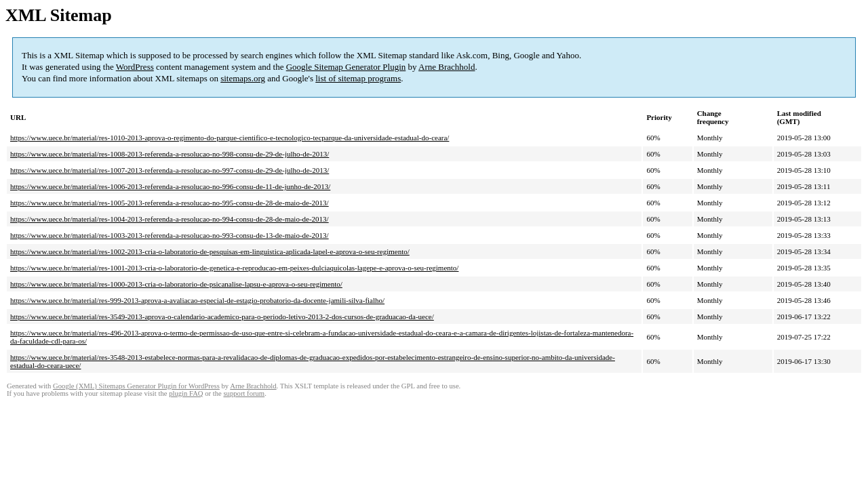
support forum (244, 393)
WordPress (135, 67)
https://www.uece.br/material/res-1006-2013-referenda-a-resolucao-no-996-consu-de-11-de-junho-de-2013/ (170, 186)
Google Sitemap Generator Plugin (346, 67)
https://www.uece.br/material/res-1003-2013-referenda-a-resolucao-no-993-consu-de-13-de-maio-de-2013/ (170, 235)
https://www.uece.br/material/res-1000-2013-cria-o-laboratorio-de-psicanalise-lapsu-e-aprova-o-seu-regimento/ (176, 284)
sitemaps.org (243, 78)
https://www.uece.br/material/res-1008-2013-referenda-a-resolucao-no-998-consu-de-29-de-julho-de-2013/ (170, 154)
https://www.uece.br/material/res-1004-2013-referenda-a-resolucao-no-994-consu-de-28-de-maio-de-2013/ (170, 219)
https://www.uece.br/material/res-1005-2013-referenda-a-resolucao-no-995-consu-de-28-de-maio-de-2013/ (170, 203)
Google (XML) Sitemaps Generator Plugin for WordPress (136, 386)
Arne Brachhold (447, 67)
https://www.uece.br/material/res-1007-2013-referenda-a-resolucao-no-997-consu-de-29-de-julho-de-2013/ (170, 170)
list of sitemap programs (358, 78)
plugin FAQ (186, 393)
